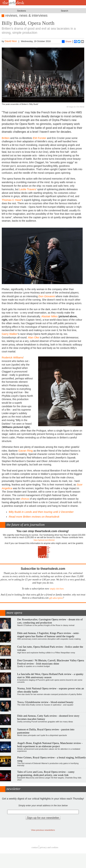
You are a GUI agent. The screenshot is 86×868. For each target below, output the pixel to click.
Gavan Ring (26, 451)
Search (65, 11)
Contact (35, 847)
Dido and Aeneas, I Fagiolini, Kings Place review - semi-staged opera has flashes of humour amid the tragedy (48, 635)
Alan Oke (33, 337)
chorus (25, 499)
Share (67, 42)
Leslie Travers (28, 189)
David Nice (11, 41)
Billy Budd (41, 512)
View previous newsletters (43, 830)
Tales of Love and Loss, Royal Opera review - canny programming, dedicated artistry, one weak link (46, 773)
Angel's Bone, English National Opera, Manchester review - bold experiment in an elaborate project (50, 745)
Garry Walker (10, 334)
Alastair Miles (49, 316)
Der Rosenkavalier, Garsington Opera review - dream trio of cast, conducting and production (50, 621)
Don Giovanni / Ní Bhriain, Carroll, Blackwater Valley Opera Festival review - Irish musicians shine (51, 662)
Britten (6, 138)
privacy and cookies (49, 847)
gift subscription (56, 598)
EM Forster (39, 138)
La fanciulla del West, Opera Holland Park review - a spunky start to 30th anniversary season (50, 676)
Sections (22, 11)
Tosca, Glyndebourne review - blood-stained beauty (45, 702)
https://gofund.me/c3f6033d (44, 540)
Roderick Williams (13, 357)
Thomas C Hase (12, 200)
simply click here (57, 589)
